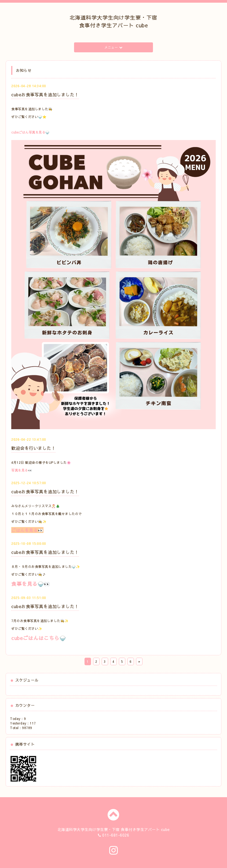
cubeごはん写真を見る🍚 (30, 132)
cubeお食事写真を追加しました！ (45, 94)
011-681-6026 (116, 835)
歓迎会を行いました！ (33, 448)
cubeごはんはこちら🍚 (39, 638)
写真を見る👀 (22, 470)
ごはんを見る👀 (27, 530)
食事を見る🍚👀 (31, 584)
